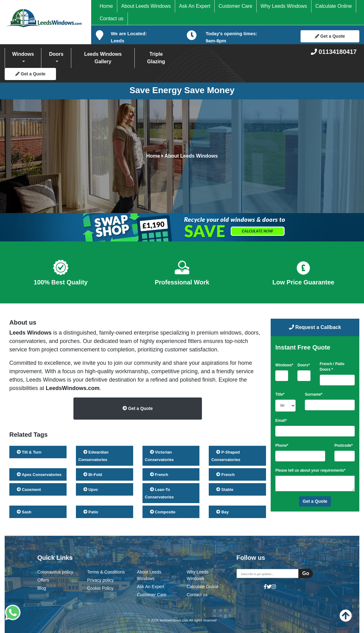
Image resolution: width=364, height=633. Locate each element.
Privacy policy (100, 580)
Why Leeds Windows (284, 6)
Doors (56, 54)
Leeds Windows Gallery (103, 58)
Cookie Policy (100, 588)
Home (106, 6)
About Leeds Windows (146, 6)
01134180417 (334, 52)
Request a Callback (315, 327)
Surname (314, 394)
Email (281, 421)
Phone (282, 445)
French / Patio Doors (332, 367)
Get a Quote (330, 36)
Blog (42, 588)
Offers (43, 580)
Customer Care (235, 6)
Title (280, 394)
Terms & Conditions (106, 572)
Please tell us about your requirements (310, 470)
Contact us (111, 19)
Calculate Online (334, 6)
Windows (23, 54)
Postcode (344, 445)
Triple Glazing (156, 58)
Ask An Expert (195, 6)
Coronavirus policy (55, 572)
